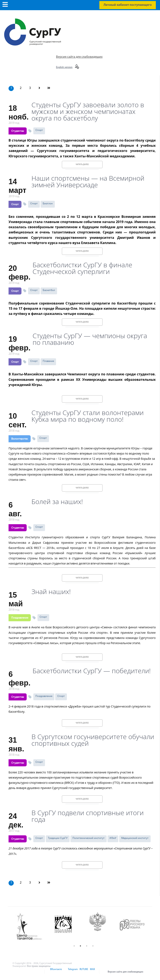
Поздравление (20, 618)
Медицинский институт (135, 838)
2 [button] (80, 946)
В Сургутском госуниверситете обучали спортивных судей (93, 740)
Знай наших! (51, 592)
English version (64, 67)
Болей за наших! (57, 502)
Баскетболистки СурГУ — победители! (92, 671)
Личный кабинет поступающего (128, 5)
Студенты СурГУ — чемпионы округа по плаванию (90, 339)
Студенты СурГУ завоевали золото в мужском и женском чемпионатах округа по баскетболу (88, 111)
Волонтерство (20, 439)
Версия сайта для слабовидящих (79, 57)
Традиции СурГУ (58, 838)
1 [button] (74, 946)
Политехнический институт (89, 838)
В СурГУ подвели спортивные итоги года (88, 816)
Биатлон (48, 203)
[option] (32, 927)
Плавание (48, 361)
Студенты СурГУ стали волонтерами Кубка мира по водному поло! (88, 416)
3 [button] (87, 946)
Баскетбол (49, 290)
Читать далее (82, 165)
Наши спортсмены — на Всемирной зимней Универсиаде (88, 181)
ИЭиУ (113, 838)
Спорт (39, 130)
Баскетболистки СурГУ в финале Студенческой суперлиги (82, 268)
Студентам (18, 131)
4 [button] (93, 946)
